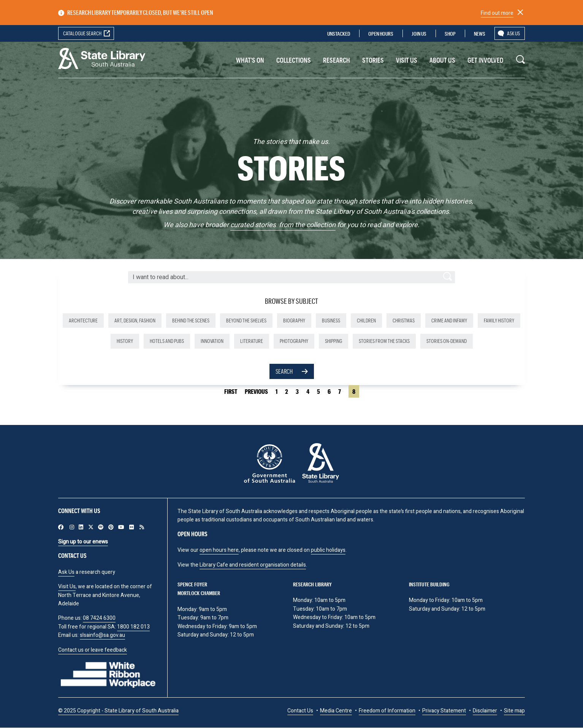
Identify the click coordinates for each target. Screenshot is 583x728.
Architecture (83, 320)
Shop (450, 34)
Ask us (513, 33)
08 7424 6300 (99, 618)
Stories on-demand (447, 341)
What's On (250, 60)
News (480, 34)
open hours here (219, 550)
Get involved (486, 60)
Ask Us (66, 572)
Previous (256, 391)
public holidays (328, 550)
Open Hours (381, 34)
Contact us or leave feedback (93, 650)
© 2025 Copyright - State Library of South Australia (118, 711)
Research (337, 60)
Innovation (212, 341)
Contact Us (300, 711)
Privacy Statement (444, 711)
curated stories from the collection (283, 225)
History (125, 341)
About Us (442, 60)
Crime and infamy (449, 320)
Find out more (497, 13)
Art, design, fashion (135, 320)
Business (331, 320)
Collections (294, 60)
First (231, 391)
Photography (294, 341)
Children (366, 320)
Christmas (404, 320)
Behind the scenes (191, 320)
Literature (252, 341)
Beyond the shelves (246, 320)
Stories (373, 60)
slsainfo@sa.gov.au (102, 635)
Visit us (407, 60)
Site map (514, 711)
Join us (419, 34)
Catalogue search (82, 33)
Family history (499, 320)
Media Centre (336, 711)
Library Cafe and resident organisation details (253, 565)
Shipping (333, 341)
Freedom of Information (387, 711)
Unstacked (339, 34)
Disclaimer (485, 711)
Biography (294, 320)
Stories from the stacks (384, 341)
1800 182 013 (133, 627)
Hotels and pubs (167, 341)
